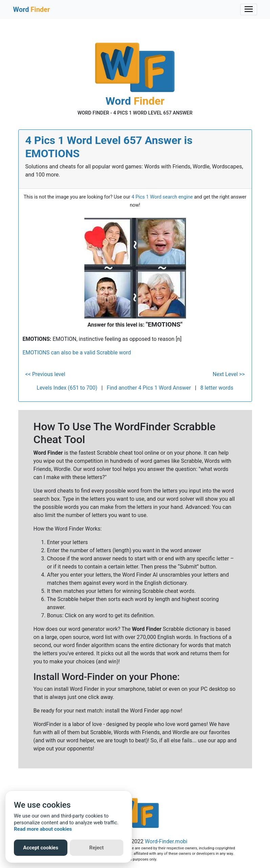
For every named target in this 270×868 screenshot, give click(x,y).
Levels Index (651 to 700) (67, 388)
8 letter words (217, 388)
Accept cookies (41, 848)
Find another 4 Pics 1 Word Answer (149, 388)
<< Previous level (45, 374)
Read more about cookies (43, 829)
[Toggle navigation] (249, 9)
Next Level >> (229, 374)
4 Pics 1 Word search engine (162, 197)
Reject (97, 848)
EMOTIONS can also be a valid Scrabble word (77, 353)
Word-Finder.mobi (166, 841)
